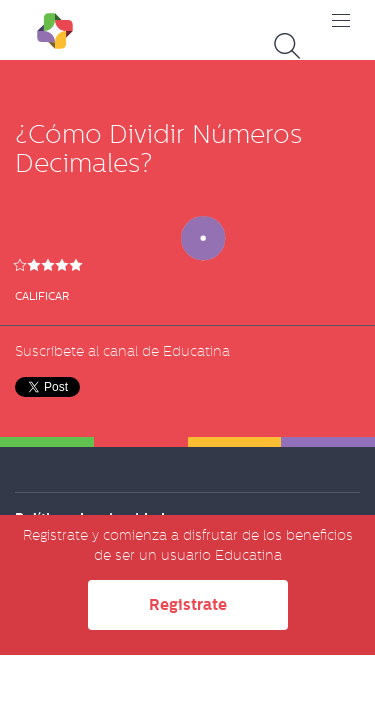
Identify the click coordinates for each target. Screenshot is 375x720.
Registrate (188, 604)
